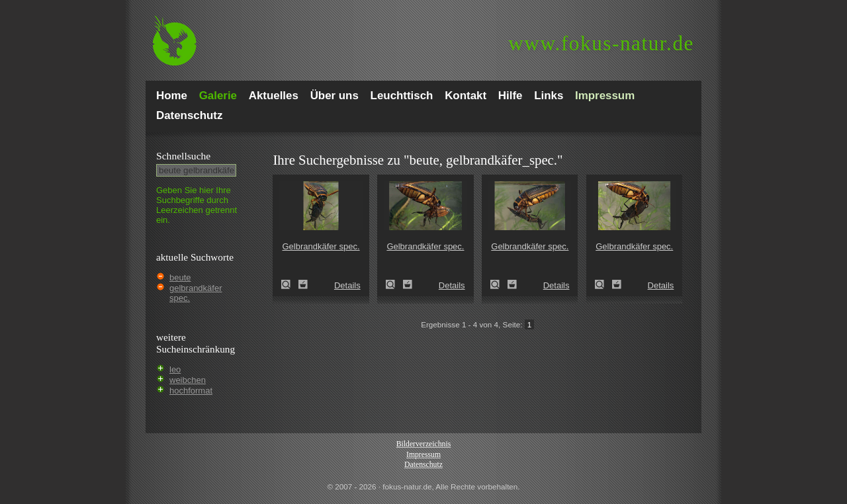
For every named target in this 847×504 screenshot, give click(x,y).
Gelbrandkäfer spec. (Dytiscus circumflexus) (290, 284)
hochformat (191, 391)
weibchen (188, 380)
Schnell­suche (183, 156)
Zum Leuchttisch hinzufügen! (303, 284)
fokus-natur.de (601, 43)
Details (347, 285)
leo (175, 369)
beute (180, 277)
